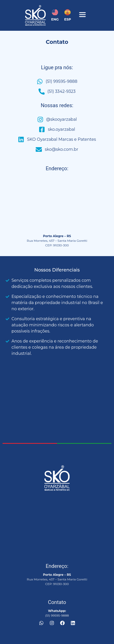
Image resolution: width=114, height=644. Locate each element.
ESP (68, 19)
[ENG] (55, 12)
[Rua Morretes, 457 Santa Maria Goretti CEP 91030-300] (57, 204)
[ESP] (68, 12)
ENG (55, 19)
